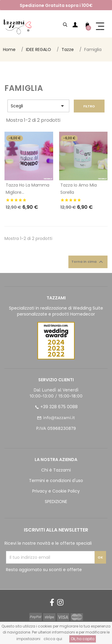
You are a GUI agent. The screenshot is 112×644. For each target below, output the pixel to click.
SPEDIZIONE (56, 502)
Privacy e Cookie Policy (56, 491)
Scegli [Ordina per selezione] (38, 106)
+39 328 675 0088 (59, 407)
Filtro (89, 106)
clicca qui (53, 639)
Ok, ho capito (83, 639)
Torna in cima (88, 262)
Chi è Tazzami (56, 470)
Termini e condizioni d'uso (56, 481)
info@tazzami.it (59, 418)
